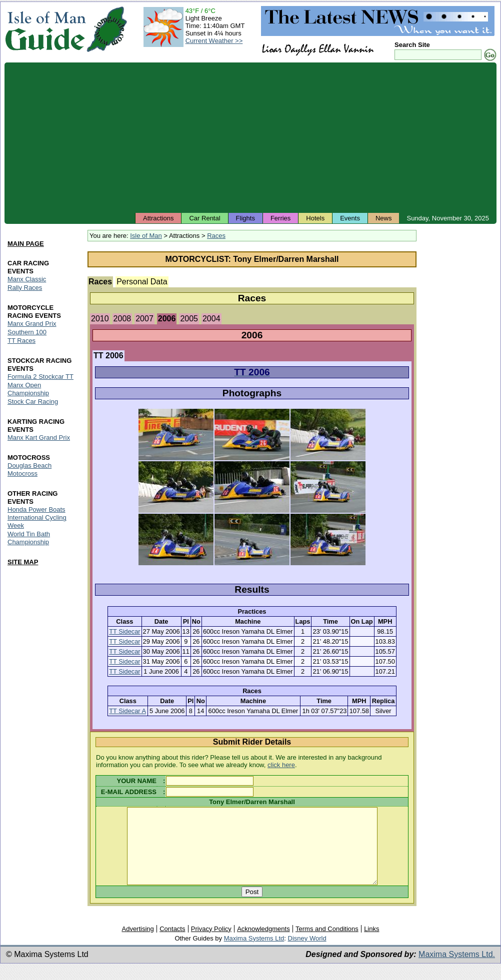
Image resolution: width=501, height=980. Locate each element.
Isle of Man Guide (45, 29)
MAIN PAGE (26, 244)
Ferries (280, 218)
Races (216, 236)
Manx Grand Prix (32, 324)
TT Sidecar (124, 631)
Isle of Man (146, 236)
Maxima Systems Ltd (254, 953)
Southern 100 (27, 332)
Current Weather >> (214, 41)
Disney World (307, 953)
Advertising (137, 944)
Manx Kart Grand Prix (39, 438)
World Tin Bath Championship (29, 538)
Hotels (315, 218)
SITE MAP (23, 562)
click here (281, 765)
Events (350, 218)
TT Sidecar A (127, 711)
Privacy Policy (211, 944)
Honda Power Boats (36, 509)
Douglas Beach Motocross (29, 470)
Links (371, 944)
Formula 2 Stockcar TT (40, 377)
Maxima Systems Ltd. (457, 969)
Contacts (172, 944)
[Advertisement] (250, 137)
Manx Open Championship (28, 389)
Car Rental (204, 218)
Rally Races (25, 288)
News (384, 218)
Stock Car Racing (33, 402)
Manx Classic (27, 279)
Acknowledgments (263, 944)
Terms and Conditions (327, 944)
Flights (245, 218)
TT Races (21, 341)
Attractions (158, 218)
